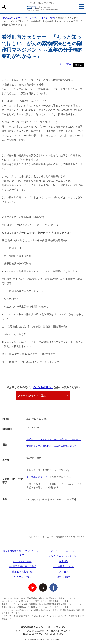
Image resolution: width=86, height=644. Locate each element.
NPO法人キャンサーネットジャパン (43, 9)
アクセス (64, 572)
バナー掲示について (64, 566)
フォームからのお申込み (32, 396)
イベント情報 (48, 18)
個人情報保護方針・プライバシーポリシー (22, 553)
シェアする (65, 64)
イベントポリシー (43, 387)
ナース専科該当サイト (38, 477)
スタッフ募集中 (64, 577)
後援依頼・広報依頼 (22, 572)
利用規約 (64, 561)
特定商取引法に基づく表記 (22, 566)
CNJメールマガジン (22, 577)
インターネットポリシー (64, 551)
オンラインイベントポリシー (64, 556)
